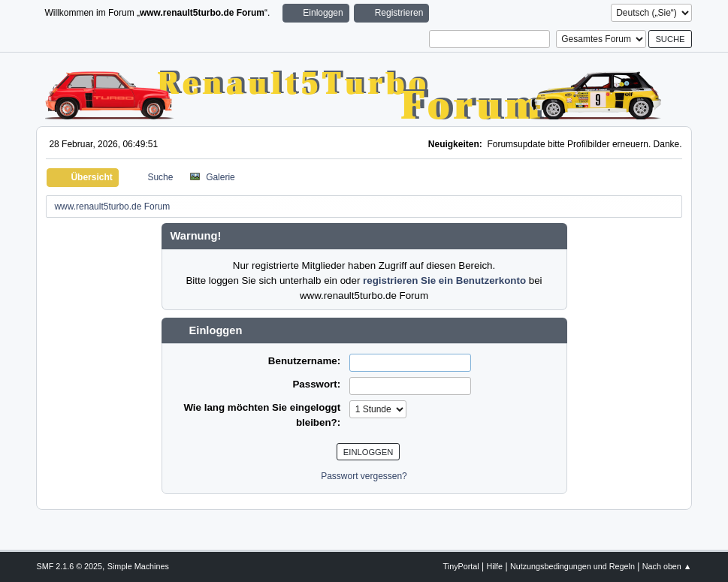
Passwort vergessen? (364, 476)
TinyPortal (461, 566)
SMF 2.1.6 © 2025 (69, 566)
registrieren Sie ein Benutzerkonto (444, 280)
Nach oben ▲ (667, 566)
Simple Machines (138, 566)
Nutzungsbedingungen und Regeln (572, 566)
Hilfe (495, 566)
